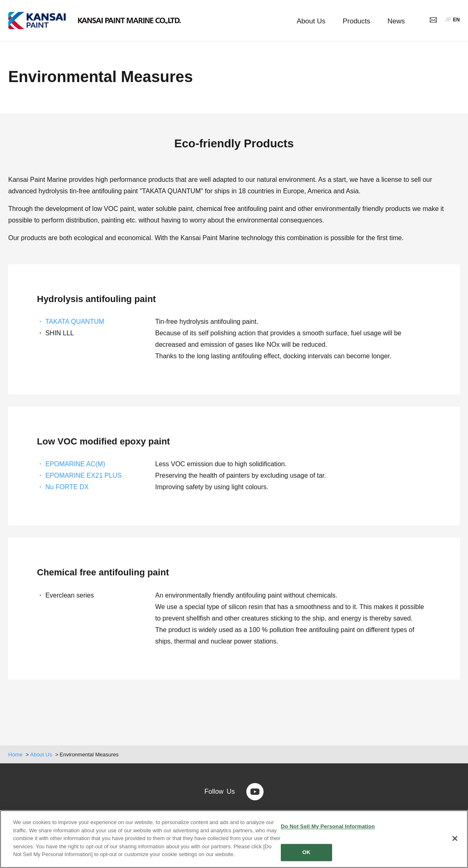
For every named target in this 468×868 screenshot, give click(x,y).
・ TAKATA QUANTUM (71, 322)
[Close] (455, 838)
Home (15, 755)
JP (448, 20)
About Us (41, 755)
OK (307, 853)
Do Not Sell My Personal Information (328, 826)
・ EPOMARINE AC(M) (71, 464)
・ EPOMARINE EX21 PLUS (79, 475)
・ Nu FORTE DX (63, 487)
